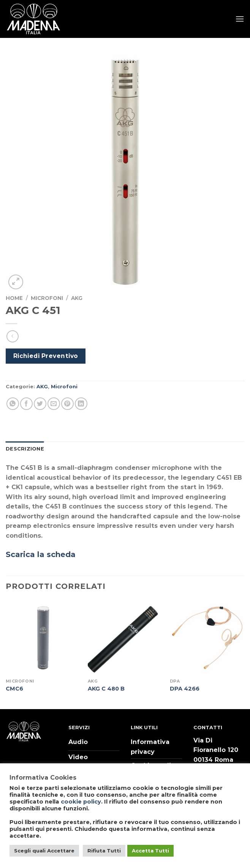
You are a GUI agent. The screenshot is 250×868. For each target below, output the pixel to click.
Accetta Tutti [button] (150, 851)
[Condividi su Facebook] (26, 404)
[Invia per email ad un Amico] (54, 404)
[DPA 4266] (207, 637)
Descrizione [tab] (25, 449)
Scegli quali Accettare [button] (44, 851)
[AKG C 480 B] (125, 637)
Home (14, 298)
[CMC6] (43, 637)
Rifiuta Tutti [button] (104, 851)
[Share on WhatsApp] (13, 404)
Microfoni (47, 298)
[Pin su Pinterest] (67, 404)
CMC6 (14, 689)
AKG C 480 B (106, 689)
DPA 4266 (185, 689)
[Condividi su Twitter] (40, 404)
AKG (77, 298)
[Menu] (240, 19)
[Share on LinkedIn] (81, 404)
